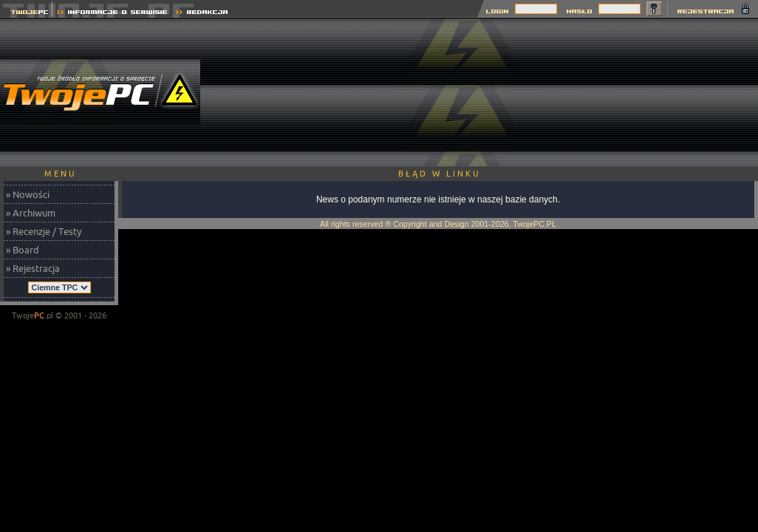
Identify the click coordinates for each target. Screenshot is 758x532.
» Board (23, 250)
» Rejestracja (33, 268)
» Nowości (28, 194)
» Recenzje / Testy (44, 231)
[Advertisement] (679, 92)
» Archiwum (31, 213)
